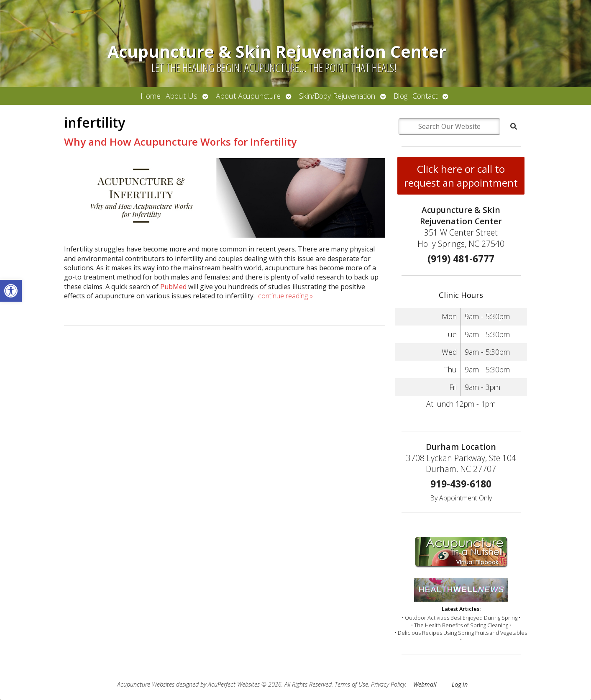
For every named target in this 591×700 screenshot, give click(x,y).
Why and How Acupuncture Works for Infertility (180, 142)
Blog (400, 96)
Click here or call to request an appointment (461, 176)
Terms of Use (351, 684)
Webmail (425, 684)
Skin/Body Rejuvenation (337, 96)
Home (151, 96)
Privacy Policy (388, 684)
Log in (460, 684)
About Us (182, 96)
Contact (425, 96)
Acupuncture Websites (146, 684)
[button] (11, 291)
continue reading (285, 296)
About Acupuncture (248, 96)
